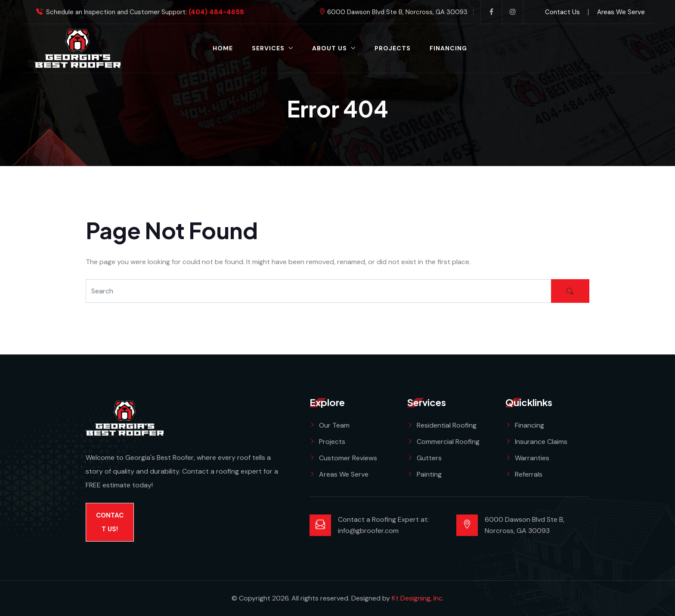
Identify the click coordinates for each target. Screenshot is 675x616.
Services (268, 48)
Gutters (429, 458)
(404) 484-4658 (216, 12)
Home (223, 48)
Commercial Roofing (448, 442)
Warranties (532, 458)
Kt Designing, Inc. (418, 598)
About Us (330, 48)
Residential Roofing (447, 425)
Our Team (334, 425)
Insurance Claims (541, 442)
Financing (448, 48)
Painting (429, 474)
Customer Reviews (348, 458)
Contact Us (562, 12)
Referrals (529, 474)
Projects (393, 48)
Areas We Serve (621, 12)
